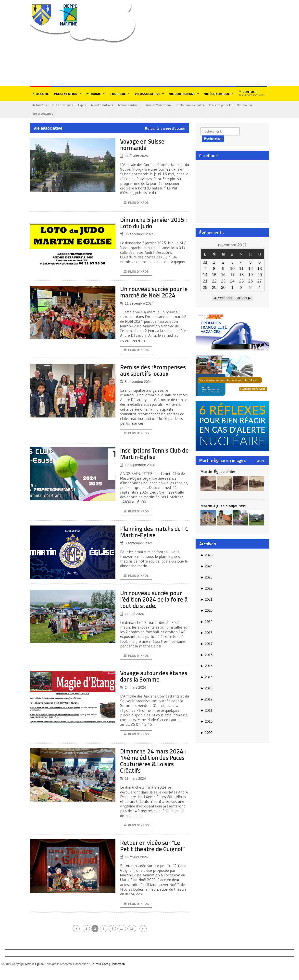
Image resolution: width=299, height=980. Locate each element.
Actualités (40, 105)
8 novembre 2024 (136, 389)
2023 (206, 577)
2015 (206, 666)
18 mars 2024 (133, 787)
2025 (206, 555)
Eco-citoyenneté (225, 105)
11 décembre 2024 (137, 304)
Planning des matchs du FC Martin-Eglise (153, 539)
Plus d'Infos (136, 203)
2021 (206, 600)
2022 (206, 589)
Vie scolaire (250, 105)
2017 (206, 644)
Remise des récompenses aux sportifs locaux (144, 374)
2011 (206, 711)
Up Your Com (99, 973)
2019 (206, 622)
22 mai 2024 (132, 622)
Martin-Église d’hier (218, 471)
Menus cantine (131, 105)
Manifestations (104, 105)
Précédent (224, 298)
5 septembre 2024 (136, 551)
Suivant (242, 298)
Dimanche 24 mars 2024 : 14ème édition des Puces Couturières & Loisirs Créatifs (154, 769)
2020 (206, 611)
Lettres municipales (194, 105)
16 (132, 937)
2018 (206, 633)
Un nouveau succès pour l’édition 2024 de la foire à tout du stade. (154, 607)
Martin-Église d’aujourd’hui (224, 506)
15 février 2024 (134, 866)
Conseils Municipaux (161, 105)
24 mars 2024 (133, 696)
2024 (206, 566)
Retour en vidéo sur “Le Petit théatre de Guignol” (155, 854)
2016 (206, 655)
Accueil (41, 94)
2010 (206, 722)
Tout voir (260, 461)
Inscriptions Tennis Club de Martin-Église (153, 461)
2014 (206, 677)
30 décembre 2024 (137, 235)
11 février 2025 (134, 156)
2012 (206, 699)
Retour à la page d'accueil (165, 129)
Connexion (118, 973)
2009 (206, 733)
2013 (206, 688)
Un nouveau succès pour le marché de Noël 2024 (154, 292)
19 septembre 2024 (137, 472)
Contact (252, 93)
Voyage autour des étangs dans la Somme (151, 684)
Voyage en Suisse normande (144, 145)
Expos (84, 105)
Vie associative (43, 114)
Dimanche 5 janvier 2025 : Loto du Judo (155, 223)
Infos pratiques (63, 105)
